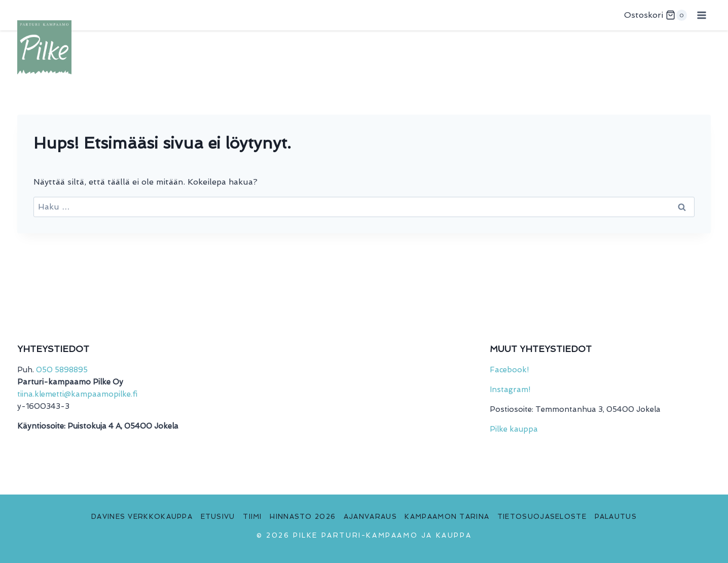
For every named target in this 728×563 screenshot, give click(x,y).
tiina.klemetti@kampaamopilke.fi (77, 394)
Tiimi (252, 517)
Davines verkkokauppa (142, 517)
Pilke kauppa (514, 429)
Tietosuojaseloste (542, 517)
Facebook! (509, 370)
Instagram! (510, 390)
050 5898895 (62, 370)
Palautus (616, 517)
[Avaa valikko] (701, 15)
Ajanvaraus (370, 517)
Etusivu (218, 517)
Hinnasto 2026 (303, 517)
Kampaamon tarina (447, 517)
